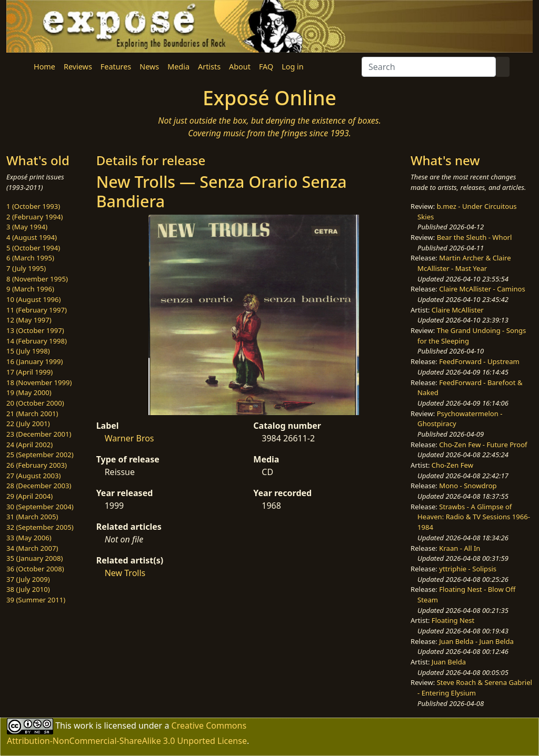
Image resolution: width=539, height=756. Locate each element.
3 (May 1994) (27, 227)
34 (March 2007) (32, 548)
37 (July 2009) (28, 579)
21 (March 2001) (32, 414)
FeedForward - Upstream (479, 361)
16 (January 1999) (34, 361)
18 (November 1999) (39, 382)
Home (44, 67)
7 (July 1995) (26, 268)
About (240, 67)
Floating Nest (453, 620)
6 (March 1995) (30, 258)
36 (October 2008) (35, 569)
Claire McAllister (458, 310)
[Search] (429, 67)
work (83, 725)
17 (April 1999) (29, 372)
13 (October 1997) (35, 330)
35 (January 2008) (34, 558)
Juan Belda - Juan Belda (476, 641)
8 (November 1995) (37, 279)
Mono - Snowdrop (468, 486)
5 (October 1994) (33, 248)
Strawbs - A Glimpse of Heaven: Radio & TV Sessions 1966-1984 (474, 517)
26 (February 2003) (37, 465)
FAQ (266, 67)
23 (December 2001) (39, 434)
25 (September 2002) (40, 455)
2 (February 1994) (34, 217)
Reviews (78, 67)
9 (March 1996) (30, 289)
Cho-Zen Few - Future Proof (483, 445)
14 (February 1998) (37, 341)
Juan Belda (449, 662)
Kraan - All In (460, 548)
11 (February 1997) (37, 310)
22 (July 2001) (28, 424)
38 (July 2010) (28, 589)
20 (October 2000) (35, 403)
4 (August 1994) (32, 237)
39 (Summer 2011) (36, 600)
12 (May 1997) (29, 320)
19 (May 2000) (29, 392)
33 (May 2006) (29, 538)
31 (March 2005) (32, 517)
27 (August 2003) (33, 476)
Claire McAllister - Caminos (482, 289)
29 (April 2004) (29, 496)
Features (116, 67)
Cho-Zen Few (452, 465)
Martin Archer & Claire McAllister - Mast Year (464, 263)
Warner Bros (129, 438)
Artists (209, 67)
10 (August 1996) (33, 299)
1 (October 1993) (33, 206)
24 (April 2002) (29, 445)
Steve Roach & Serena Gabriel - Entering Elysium (475, 688)
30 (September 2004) (40, 507)
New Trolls (125, 573)
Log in (292, 67)
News (149, 67)
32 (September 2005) (40, 527)
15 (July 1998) (28, 351)
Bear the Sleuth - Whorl (475, 237)
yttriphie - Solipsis (468, 569)
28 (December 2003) (39, 486)
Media (178, 67)
